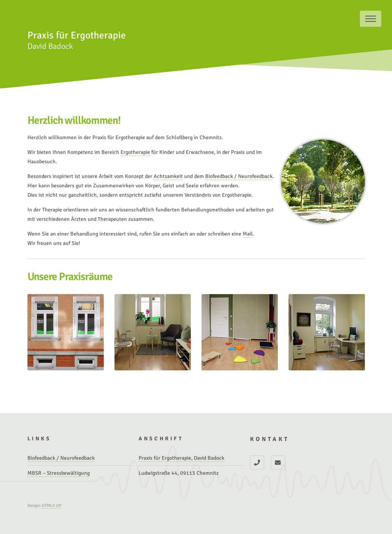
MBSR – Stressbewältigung (59, 473)
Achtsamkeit (168, 176)
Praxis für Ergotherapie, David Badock (181, 458)
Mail (248, 234)
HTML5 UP (52, 506)
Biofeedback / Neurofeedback (239, 176)
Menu (371, 19)
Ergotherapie (135, 152)
